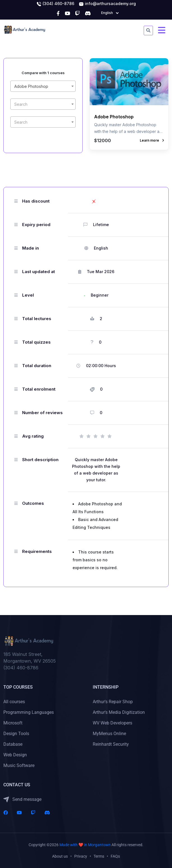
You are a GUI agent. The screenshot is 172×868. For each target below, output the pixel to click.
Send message (22, 800)
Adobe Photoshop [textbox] (31, 86)
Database (13, 744)
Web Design (15, 755)
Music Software (19, 765)
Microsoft (13, 723)
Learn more (152, 140)
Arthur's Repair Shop (113, 702)
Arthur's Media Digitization (119, 712)
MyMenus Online (109, 734)
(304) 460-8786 (55, 4)
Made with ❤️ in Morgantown (85, 845)
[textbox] (43, 104)
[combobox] (43, 86)
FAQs (115, 856)
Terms (99, 856)
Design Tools (16, 734)
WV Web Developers (112, 723)
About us (60, 856)
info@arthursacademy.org (107, 4)
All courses (14, 702)
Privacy (81, 856)
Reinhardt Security (111, 744)
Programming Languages (29, 712)
